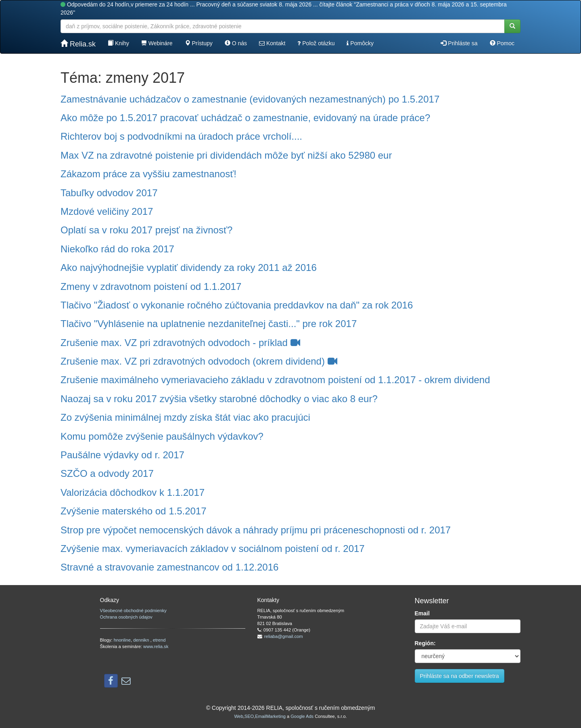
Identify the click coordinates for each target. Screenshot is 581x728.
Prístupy (199, 43)
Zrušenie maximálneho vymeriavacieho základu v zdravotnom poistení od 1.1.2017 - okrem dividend (275, 380)
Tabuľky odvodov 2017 (109, 193)
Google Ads (302, 716)
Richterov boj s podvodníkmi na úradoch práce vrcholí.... (181, 136)
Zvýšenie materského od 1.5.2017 (134, 511)
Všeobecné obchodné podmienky (133, 611)
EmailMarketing (270, 716)
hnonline (122, 640)
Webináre (157, 43)
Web (238, 716)
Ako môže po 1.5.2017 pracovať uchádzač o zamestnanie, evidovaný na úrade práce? (245, 118)
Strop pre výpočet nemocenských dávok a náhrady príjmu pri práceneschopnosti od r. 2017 (256, 530)
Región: (425, 643)
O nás (236, 43)
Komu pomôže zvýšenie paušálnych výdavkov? (162, 436)
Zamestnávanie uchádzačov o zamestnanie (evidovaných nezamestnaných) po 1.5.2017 (250, 99)
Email (422, 613)
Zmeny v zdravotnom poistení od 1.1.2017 (151, 286)
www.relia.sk (156, 646)
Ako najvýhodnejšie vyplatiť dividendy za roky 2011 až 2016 (189, 267)
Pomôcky (360, 43)
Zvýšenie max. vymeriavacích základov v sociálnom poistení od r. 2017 (213, 549)
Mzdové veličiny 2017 (107, 211)
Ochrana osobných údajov (126, 617)
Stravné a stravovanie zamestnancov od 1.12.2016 (169, 567)
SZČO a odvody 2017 (107, 473)
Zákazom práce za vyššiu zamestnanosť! (148, 174)
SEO (249, 716)
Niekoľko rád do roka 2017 (117, 249)
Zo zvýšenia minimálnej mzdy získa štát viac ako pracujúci (185, 417)
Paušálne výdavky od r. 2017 (122, 455)
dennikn (142, 640)
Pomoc (502, 43)
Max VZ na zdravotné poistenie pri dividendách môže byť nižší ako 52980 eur (226, 155)
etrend (159, 640)
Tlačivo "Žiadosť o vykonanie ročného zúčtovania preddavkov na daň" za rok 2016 (237, 305)
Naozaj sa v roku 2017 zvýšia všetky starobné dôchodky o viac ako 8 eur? (219, 399)
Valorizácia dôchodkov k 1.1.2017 (133, 492)
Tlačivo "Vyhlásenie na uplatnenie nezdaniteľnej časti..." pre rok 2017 (209, 324)
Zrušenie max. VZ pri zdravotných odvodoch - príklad (180, 343)
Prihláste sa (459, 43)
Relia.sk (78, 44)
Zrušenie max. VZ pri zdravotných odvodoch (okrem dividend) (199, 361)
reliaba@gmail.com (284, 636)
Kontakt (272, 43)
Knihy (118, 43)
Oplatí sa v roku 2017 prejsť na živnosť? (146, 230)
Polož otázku (316, 43)
